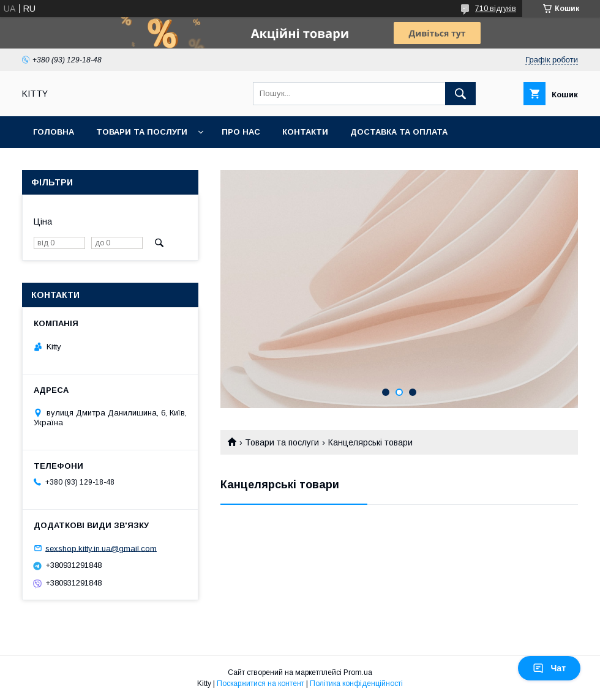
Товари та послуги (142, 132)
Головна (54, 132)
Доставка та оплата (399, 132)
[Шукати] (460, 94)
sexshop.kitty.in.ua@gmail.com (101, 548)
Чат (549, 668)
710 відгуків (496, 9)
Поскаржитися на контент (261, 683)
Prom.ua (358, 672)
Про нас (241, 132)
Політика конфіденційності (356, 683)
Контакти (305, 132)
